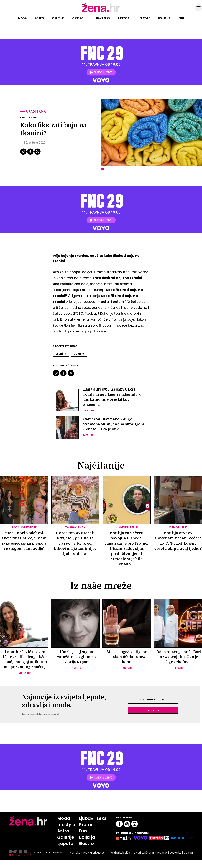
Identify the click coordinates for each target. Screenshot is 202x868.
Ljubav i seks (101, 18)
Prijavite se (153, 717)
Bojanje (79, 354)
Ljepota (124, 18)
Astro (39, 18)
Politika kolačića (119, 860)
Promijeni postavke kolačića (175, 860)
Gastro (78, 18)
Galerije (58, 18)
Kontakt (73, 860)
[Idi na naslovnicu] (101, 12)
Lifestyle (144, 18)
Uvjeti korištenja (143, 860)
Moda (22, 18)
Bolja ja (164, 18)
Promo (86, 832)
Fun (181, 18)
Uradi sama (36, 112)
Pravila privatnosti (93, 860)
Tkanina (61, 354)
